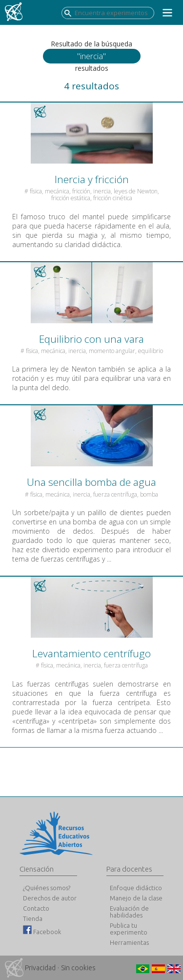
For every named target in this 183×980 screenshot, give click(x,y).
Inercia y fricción (92, 179)
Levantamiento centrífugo (91, 653)
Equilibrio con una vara (91, 339)
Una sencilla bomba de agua (91, 482)
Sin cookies (78, 968)
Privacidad (40, 968)
